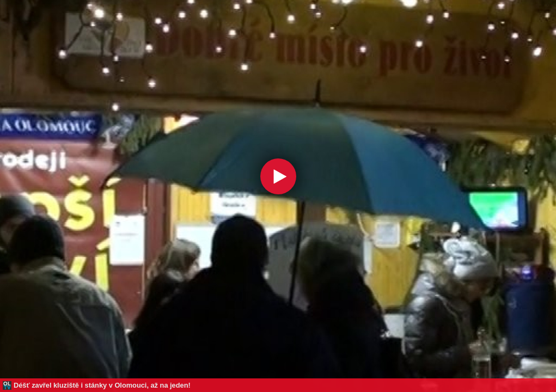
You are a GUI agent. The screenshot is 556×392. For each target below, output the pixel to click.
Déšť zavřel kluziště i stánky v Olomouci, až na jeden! (102, 385)
